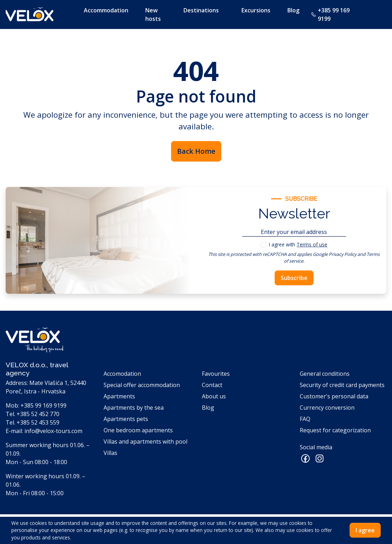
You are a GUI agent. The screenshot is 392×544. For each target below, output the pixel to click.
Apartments (119, 396)
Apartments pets (126, 419)
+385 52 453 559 (38, 422)
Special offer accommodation (142, 385)
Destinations (201, 10)
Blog (293, 10)
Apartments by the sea (134, 408)
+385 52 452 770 (38, 414)
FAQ (305, 419)
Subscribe (294, 278)
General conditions (325, 374)
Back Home (196, 151)
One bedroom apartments (138, 430)
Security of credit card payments (342, 385)
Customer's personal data (334, 396)
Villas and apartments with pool (145, 441)
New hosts (153, 14)
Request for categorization (335, 430)
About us (214, 396)
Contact (212, 385)
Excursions (256, 10)
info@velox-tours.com (53, 431)
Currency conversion (327, 408)
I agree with (298, 244)
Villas (110, 453)
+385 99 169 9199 (330, 14)
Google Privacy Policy (335, 254)
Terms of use (312, 244)
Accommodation (106, 10)
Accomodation (122, 374)
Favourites (216, 374)
